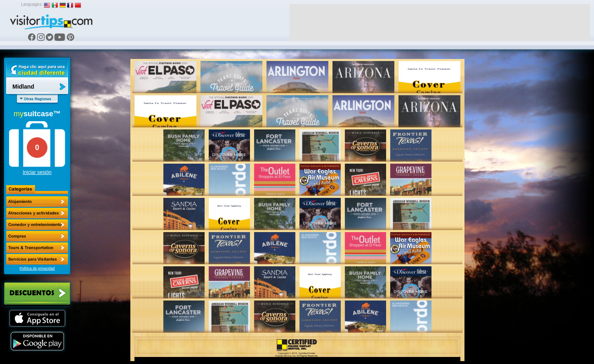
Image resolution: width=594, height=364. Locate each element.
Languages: (32, 4)
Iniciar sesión (37, 172)
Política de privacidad (37, 268)
